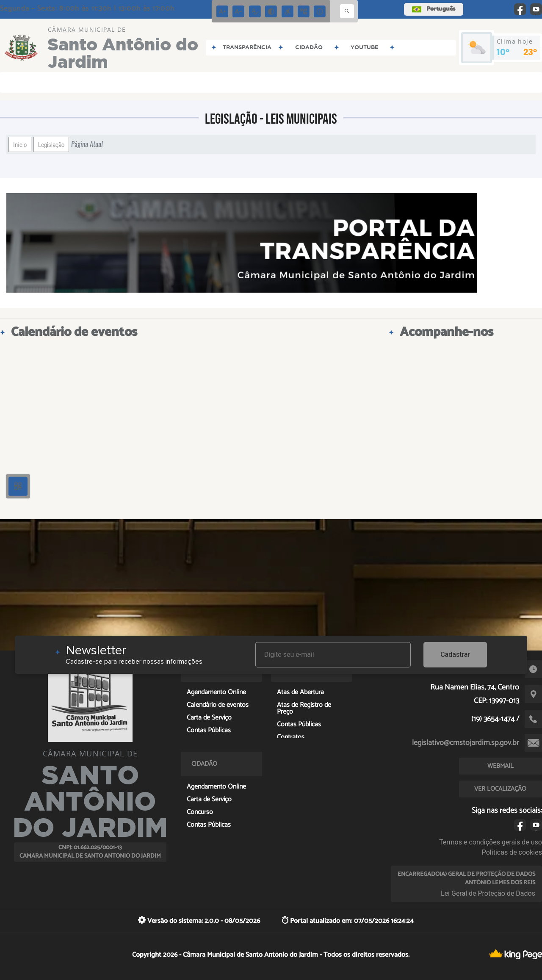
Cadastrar (455, 655)
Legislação (51, 144)
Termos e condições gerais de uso (491, 842)
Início (20, 144)
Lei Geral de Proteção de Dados (488, 893)
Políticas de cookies (512, 852)
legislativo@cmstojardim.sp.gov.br (466, 743)
